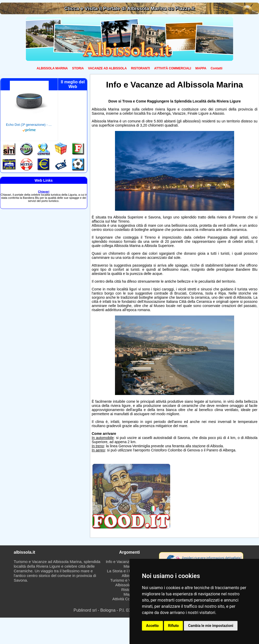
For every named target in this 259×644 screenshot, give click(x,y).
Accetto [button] (152, 626)
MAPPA (201, 68)
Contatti (216, 68)
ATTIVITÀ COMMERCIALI (172, 68)
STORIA (78, 68)
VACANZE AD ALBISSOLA (107, 68)
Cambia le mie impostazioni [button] (211, 626)
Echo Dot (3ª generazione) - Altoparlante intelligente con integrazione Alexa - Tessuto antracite (29, 125)
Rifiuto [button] (174, 626)
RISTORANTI (141, 68)
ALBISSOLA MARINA (52, 68)
